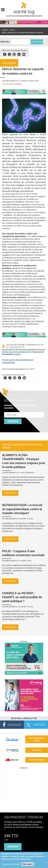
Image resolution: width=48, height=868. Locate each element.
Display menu (3, 9)
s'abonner (13, 847)
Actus (12, 30)
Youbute (24, 54)
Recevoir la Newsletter (24, 718)
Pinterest (14, 54)
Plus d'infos (25, 859)
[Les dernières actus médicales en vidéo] (24, 800)
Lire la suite (10, 493)
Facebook (5, 54)
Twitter (9, 54)
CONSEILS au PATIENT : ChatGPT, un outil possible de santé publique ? (22, 597)
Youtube (24, 377)
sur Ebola (17, 354)
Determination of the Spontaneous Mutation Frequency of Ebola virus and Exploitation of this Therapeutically (24, 351)
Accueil (5, 30)
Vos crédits (37, 750)
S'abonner (13, 421)
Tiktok (19, 54)
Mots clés (5, 42)
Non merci (28, 864)
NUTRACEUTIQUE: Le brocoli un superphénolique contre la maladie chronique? (22, 509)
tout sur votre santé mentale (37, 739)
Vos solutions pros (37, 760)
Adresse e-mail (11, 411)
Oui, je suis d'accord (11, 864)
